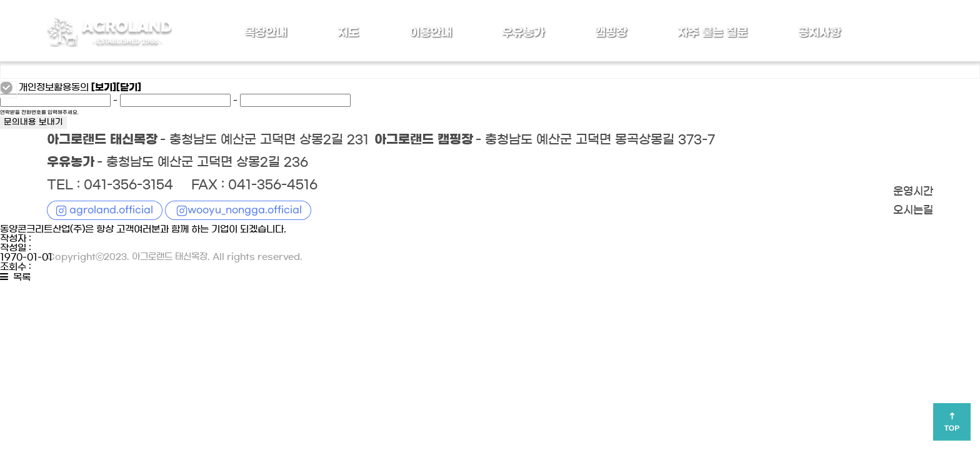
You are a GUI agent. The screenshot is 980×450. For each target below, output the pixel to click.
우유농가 (523, 32)
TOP (952, 428)
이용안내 (431, 32)
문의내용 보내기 (33, 122)
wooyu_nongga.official (245, 210)
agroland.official (111, 210)
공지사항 (819, 32)
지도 (348, 32)
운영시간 (913, 192)
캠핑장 (611, 32)
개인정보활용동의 (54, 87)
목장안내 (266, 32)
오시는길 (913, 211)
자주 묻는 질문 (712, 32)
